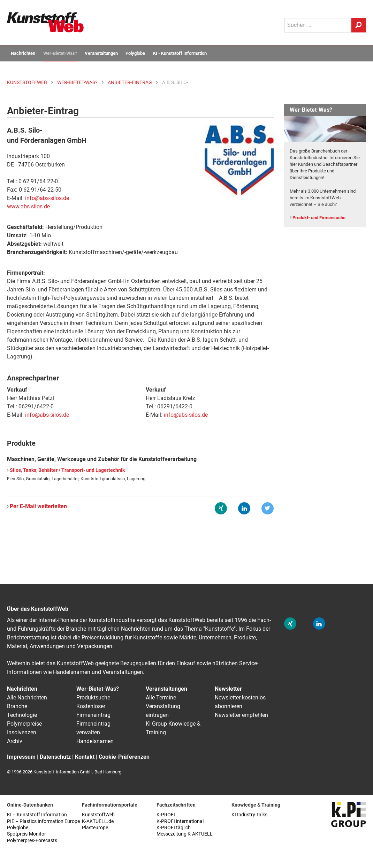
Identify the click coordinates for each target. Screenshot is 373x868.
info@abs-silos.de (47, 415)
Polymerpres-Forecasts (32, 841)
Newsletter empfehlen (241, 715)
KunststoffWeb (98, 815)
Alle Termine (161, 698)
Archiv (15, 741)
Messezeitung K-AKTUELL (185, 834)
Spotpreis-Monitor (26, 834)
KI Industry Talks (249, 815)
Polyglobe (135, 53)
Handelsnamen (95, 741)
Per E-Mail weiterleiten (38, 506)
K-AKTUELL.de (98, 821)
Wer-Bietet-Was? (60, 53)
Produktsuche (93, 698)
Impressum (21, 757)
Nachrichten (23, 53)
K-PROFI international (180, 821)
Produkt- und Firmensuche (319, 218)
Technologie (22, 715)
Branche (17, 706)
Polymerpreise (24, 724)
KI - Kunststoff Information (180, 53)
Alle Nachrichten (27, 698)
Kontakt (85, 757)
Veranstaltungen (101, 53)
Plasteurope (95, 828)
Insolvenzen (22, 732)
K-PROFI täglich (174, 828)
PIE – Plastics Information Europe (43, 821)
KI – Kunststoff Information (37, 815)
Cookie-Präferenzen (124, 757)
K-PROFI (166, 815)
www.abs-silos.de (28, 206)
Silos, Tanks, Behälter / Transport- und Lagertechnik (67, 470)
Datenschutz (55, 757)
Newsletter (228, 689)
